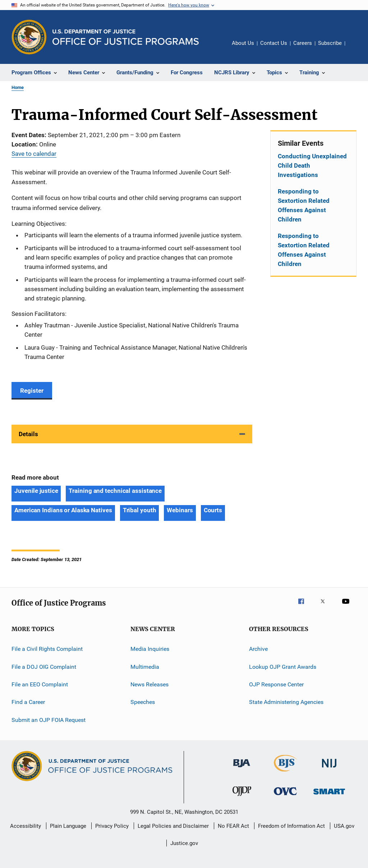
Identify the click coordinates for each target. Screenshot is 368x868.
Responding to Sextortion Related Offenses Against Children (304, 205)
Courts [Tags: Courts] (213, 510)
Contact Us (274, 43)
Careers (303, 43)
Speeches (143, 702)
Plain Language (68, 826)
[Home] (126, 37)
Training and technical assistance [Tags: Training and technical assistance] (115, 491)
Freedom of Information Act (291, 826)
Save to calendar (34, 154)
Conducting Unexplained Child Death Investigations (312, 165)
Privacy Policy (112, 826)
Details (28, 434)
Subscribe (330, 43)
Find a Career (28, 702)
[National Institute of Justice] (329, 769)
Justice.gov (184, 843)
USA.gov (344, 826)
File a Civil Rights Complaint (47, 649)
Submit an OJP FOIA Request (49, 720)
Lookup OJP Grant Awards (283, 666)
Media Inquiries (150, 649)
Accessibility (26, 826)
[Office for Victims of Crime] (285, 796)
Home (18, 87)
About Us (243, 43)
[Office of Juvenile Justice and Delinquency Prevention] (242, 797)
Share (356, 48)
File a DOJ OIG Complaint (44, 666)
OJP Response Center (276, 684)
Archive (258, 649)
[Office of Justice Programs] (29, 37)
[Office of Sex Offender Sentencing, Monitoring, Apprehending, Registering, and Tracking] (329, 796)
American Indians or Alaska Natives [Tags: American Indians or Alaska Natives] (63, 510)
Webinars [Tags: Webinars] (180, 510)
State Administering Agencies (286, 702)
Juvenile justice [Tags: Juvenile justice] (36, 491)
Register (32, 391)
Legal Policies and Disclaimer (173, 826)
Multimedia (145, 666)
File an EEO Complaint (40, 684)
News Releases (149, 684)
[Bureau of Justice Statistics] (286, 773)
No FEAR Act (233, 826)
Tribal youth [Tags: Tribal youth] (140, 510)
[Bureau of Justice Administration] (242, 769)
